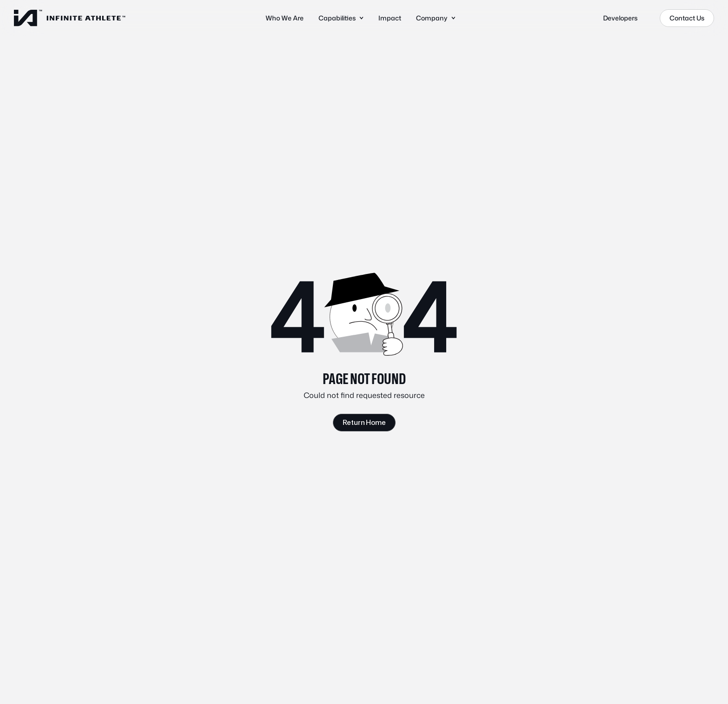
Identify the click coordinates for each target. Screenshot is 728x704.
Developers (620, 18)
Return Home (364, 422)
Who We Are (285, 18)
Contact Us (687, 18)
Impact (390, 18)
